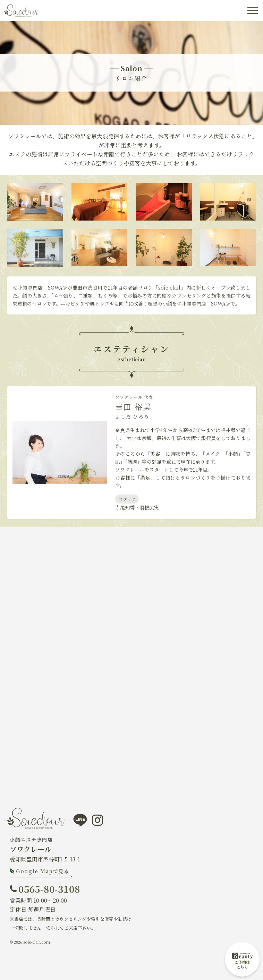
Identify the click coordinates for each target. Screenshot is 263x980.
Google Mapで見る (43, 871)
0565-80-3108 (49, 889)
